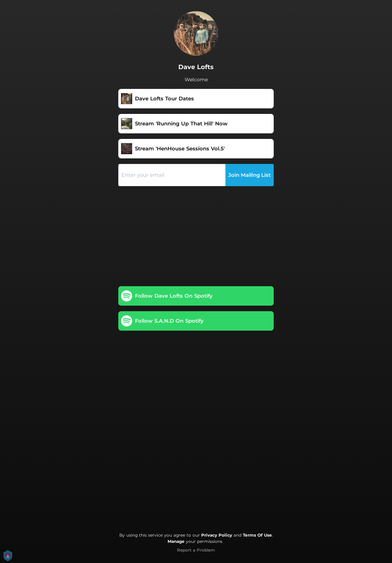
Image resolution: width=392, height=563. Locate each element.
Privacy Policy (217, 535)
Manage (176, 541)
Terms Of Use (257, 535)
